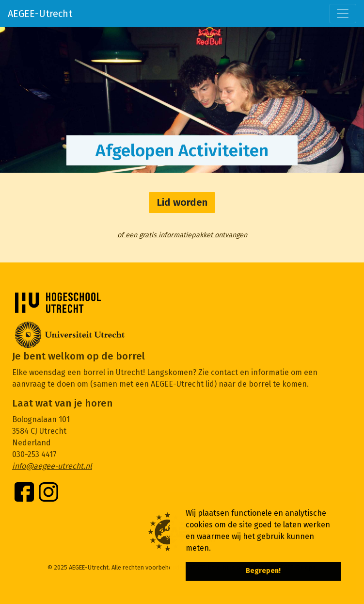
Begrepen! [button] (263, 571)
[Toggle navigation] (343, 14)
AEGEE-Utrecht (40, 14)
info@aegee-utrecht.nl (52, 466)
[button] (214, 549)
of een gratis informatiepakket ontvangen (182, 235)
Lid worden (182, 203)
